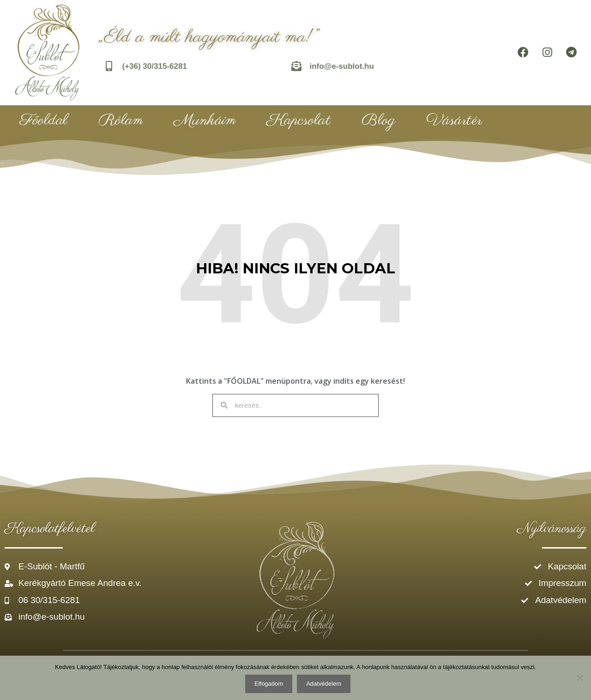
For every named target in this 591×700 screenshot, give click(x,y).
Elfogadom (269, 684)
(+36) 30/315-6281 (156, 66)
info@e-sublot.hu (343, 66)
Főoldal (44, 121)
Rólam (121, 121)
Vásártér (454, 121)
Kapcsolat (299, 121)
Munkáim (205, 121)
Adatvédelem (324, 684)
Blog (378, 121)
